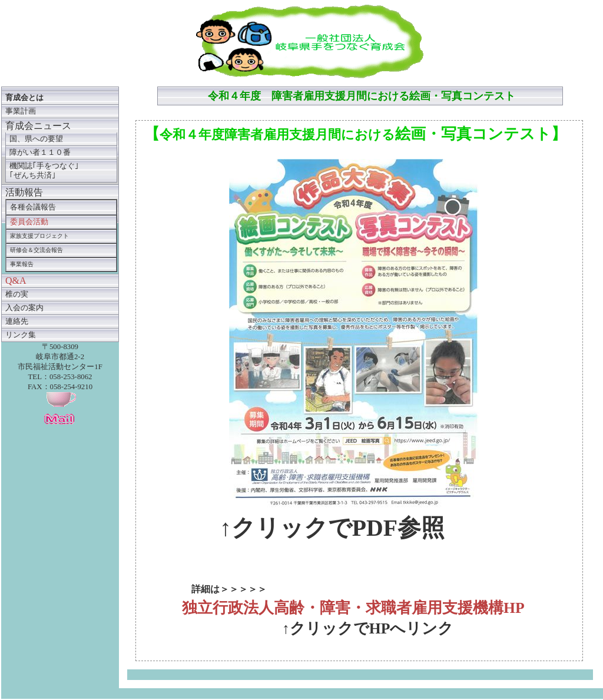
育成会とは (24, 98)
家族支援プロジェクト (39, 236)
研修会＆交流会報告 (37, 250)
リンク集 (21, 335)
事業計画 (21, 111)
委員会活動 (29, 222)
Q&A (16, 281)
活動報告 (24, 192)
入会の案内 (24, 308)
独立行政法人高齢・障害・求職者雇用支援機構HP (353, 608)
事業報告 (22, 264)
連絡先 (17, 321)
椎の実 (17, 294)
